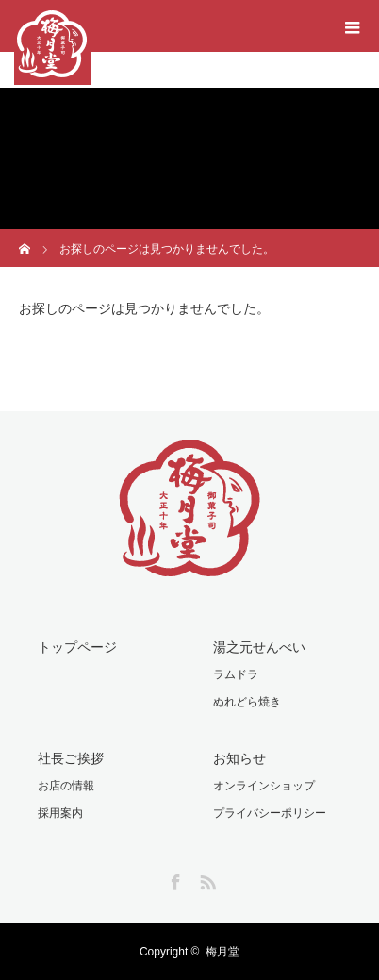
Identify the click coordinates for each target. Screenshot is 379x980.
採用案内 (60, 813)
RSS (206, 879)
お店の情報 (66, 786)
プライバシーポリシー (270, 813)
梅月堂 (222, 952)
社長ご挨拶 (71, 758)
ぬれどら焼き (247, 702)
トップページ (77, 647)
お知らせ (239, 758)
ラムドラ (236, 674)
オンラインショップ (264, 786)
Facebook (173, 879)
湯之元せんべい (259, 647)
